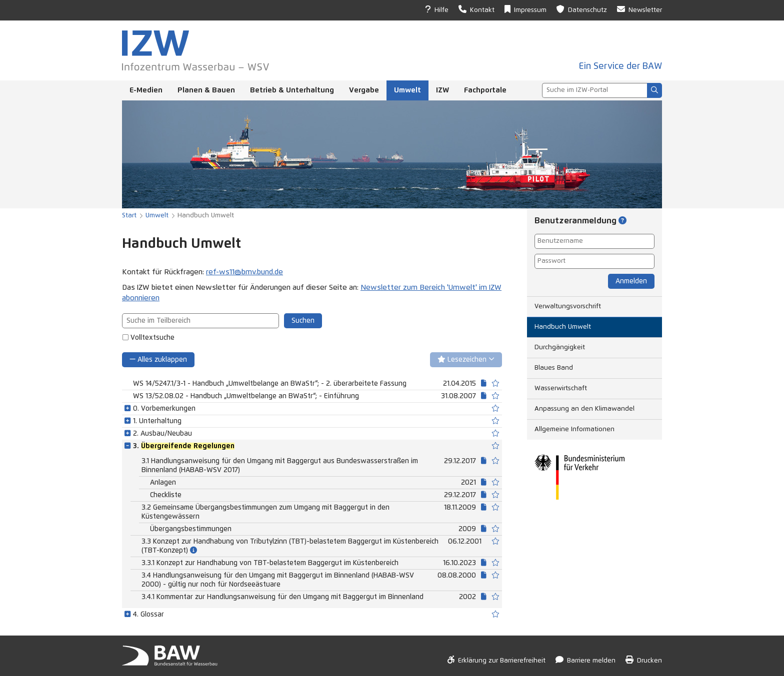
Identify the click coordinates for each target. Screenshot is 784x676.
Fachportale (485, 90)
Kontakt (476, 9)
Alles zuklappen (158, 359)
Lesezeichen (466, 359)
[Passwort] (594, 261)
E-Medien (146, 90)
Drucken (644, 660)
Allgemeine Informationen (574, 429)
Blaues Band (554, 368)
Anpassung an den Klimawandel (584, 409)
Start (129, 216)
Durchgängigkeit (560, 347)
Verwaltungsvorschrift (568, 307)
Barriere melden (585, 660)
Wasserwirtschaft (561, 388)
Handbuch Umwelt (563, 327)
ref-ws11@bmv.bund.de (244, 272)
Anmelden (631, 281)
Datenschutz (582, 9)
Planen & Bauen (206, 90)
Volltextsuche (152, 338)
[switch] (495, 384)
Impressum (525, 9)
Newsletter (639, 9)
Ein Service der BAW (620, 66)
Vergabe (364, 90)
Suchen (303, 321)
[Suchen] (654, 90)
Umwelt (407, 90)
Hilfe (437, 9)
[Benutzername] (594, 241)
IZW (442, 90)
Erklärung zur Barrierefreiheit (496, 660)
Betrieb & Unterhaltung (292, 90)
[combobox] (594, 90)
